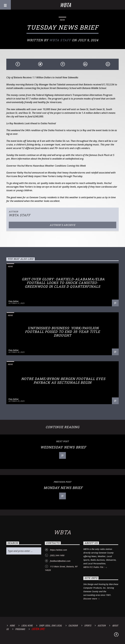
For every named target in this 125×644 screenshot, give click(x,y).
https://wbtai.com (58, 550)
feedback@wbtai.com (60, 561)
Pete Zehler (14, 301)
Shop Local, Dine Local (51, 625)
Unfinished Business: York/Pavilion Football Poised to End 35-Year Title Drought (63, 332)
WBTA (65, 5)
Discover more (92, 599)
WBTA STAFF (60, 40)
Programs (20, 629)
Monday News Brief (63, 488)
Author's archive (63, 225)
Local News (27, 625)
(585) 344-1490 (57, 555)
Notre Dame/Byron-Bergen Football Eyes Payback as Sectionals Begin (63, 381)
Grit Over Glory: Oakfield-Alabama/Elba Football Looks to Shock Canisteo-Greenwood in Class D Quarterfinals (63, 283)
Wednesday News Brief (63, 447)
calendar (73, 625)
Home (12, 625)
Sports (88, 625)
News (62, 20)
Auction (102, 625)
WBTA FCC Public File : (95, 567)
